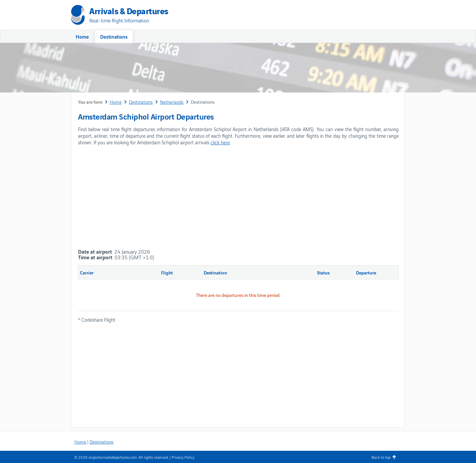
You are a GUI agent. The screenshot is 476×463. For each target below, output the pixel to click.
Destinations (114, 36)
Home (82, 36)
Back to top (381, 457)
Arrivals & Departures (129, 10)
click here (220, 142)
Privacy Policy (183, 457)
